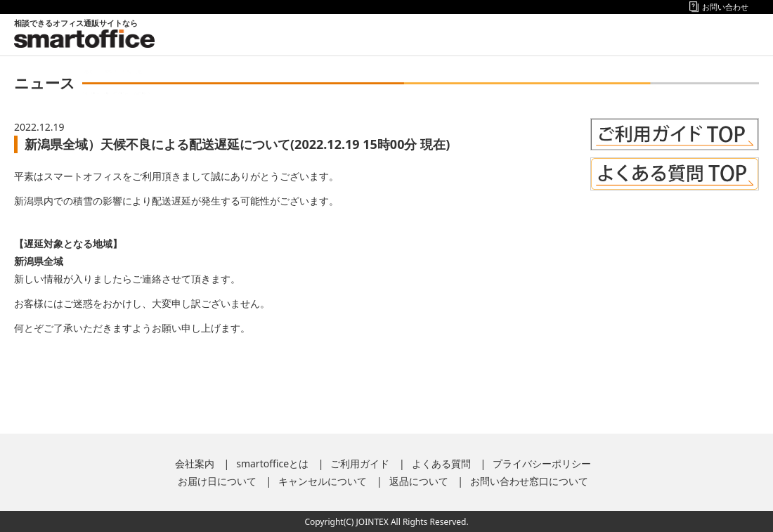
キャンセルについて (323, 481)
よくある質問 (441, 463)
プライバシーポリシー (542, 463)
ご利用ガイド (360, 463)
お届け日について (217, 481)
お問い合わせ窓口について (529, 481)
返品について (419, 481)
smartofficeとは (272, 463)
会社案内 (195, 463)
